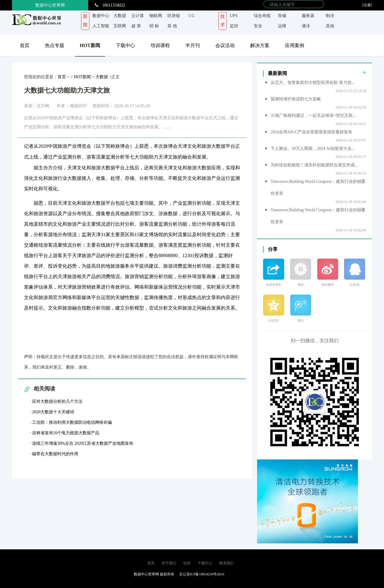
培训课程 (160, 45)
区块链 (174, 16)
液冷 (306, 26)
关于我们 (169, 563)
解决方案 (260, 45)
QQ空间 (274, 321)
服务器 (308, 16)
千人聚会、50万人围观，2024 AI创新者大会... (313, 148)
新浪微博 (328, 285)
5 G (192, 16)
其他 (330, 26)
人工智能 (101, 26)
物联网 (156, 16)
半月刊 (193, 45)
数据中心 (101, 16)
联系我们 (226, 563)
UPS (234, 16)
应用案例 (295, 45)
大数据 (120, 16)
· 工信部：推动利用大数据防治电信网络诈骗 (71, 422)
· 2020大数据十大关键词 (52, 412)
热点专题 (55, 45)
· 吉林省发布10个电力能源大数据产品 (65, 433)
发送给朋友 (274, 285)
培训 (187, 563)
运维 (282, 26)
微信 (301, 285)
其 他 (172, 26)
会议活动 (225, 45)
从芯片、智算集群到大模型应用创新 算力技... (313, 83)
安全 (258, 26)
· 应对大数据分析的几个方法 (56, 401)
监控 (234, 26)
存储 (282, 16)
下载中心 (125, 45)
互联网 (120, 26)
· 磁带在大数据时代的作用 (54, 454)
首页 (25, 45)
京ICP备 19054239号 (100, 574)
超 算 (136, 26)
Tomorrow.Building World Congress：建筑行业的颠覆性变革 (318, 187)
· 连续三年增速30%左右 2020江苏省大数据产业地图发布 (82, 443)
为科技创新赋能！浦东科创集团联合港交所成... (314, 165)
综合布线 (262, 16)
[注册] (367, 5)
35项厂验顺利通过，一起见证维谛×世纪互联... (313, 116)
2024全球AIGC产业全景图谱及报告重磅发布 (311, 132)
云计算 (138, 16)
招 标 (154, 26)
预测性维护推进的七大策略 (296, 99)
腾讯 (301, 321)
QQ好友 (355, 285)
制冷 (330, 16)
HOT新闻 (90, 45)
